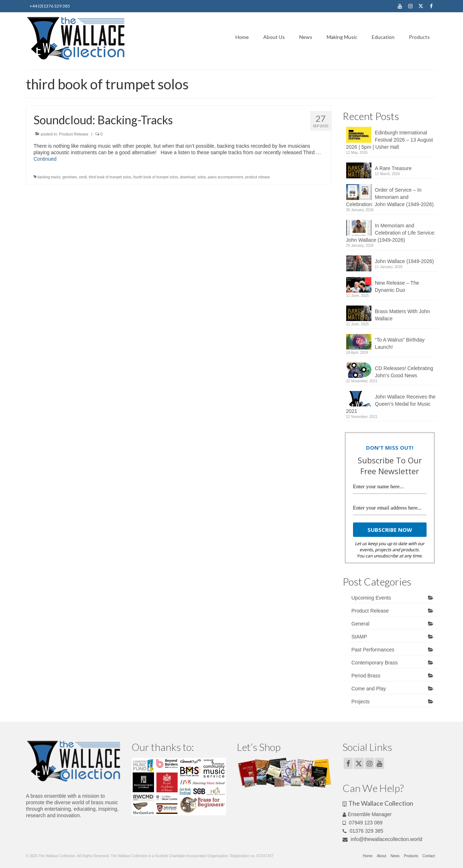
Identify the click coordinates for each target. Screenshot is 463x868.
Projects (361, 702)
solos (201, 177)
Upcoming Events (371, 598)
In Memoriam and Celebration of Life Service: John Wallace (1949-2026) (391, 233)
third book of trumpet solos (110, 177)
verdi (83, 177)
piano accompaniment (225, 177)
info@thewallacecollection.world (383, 839)
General (361, 624)
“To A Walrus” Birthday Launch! (400, 343)
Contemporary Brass (375, 663)
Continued (45, 159)
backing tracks (49, 177)
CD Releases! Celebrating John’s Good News (404, 372)
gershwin (70, 177)
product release (258, 177)
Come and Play (369, 689)
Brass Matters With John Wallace (403, 315)
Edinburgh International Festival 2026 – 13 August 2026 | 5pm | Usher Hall (390, 140)
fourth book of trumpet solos (156, 177)
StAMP (360, 637)
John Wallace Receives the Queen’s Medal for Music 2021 (391, 404)
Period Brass (366, 676)
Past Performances (373, 650)
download (188, 177)
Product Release (74, 134)
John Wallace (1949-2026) (405, 261)
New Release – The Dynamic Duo (397, 286)
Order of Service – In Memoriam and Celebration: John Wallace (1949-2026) (390, 197)
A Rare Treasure (393, 168)
